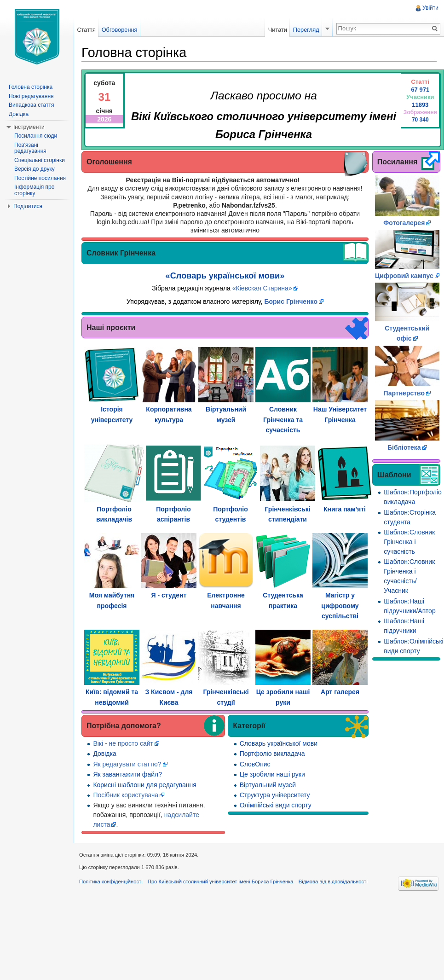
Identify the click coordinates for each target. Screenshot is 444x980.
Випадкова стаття (31, 105)
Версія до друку (35, 169)
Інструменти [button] (29, 127)
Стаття (86, 30)
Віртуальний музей (268, 785)
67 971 (420, 90)
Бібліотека (404, 447)
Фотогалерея (404, 223)
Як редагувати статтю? (127, 764)
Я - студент (169, 595)
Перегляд (306, 30)
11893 (420, 105)
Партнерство (404, 393)
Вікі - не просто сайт (123, 743)
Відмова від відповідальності (333, 881)
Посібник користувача (126, 795)
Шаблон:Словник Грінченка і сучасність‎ (409, 542)
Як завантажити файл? (127, 774)
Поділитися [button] (28, 206)
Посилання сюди (36, 136)
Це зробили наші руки (272, 774)
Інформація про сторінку (34, 190)
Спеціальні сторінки (40, 160)
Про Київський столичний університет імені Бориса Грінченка (221, 881)
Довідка (104, 754)
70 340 (420, 120)
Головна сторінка (31, 87)
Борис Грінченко (291, 302)
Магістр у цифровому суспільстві (340, 606)
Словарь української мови (279, 743)
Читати (278, 30)
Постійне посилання (40, 178)
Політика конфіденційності (111, 881)
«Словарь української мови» (225, 276)
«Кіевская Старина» (262, 288)
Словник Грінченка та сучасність (283, 420)
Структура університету (275, 795)
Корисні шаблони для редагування (145, 785)
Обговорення (120, 30)
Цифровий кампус (404, 276)
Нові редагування (31, 96)
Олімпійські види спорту (276, 805)
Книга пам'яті (345, 509)
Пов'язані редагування (30, 148)
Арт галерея (340, 692)
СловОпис (255, 764)
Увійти (430, 8)
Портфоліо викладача (272, 754)
